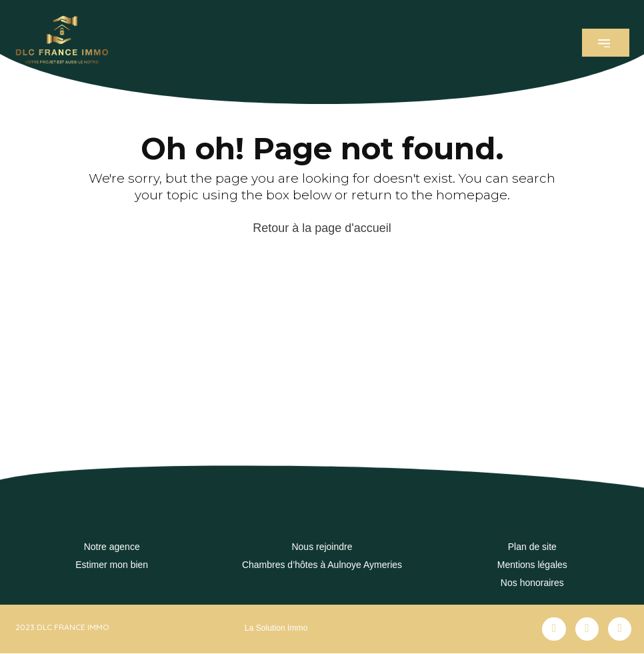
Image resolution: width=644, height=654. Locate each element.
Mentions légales (532, 565)
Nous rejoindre (322, 547)
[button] (606, 43)
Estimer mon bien (112, 565)
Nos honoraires (532, 583)
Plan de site (532, 547)
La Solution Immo (276, 628)
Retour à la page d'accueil (322, 228)
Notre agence (112, 547)
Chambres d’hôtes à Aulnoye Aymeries (322, 565)
